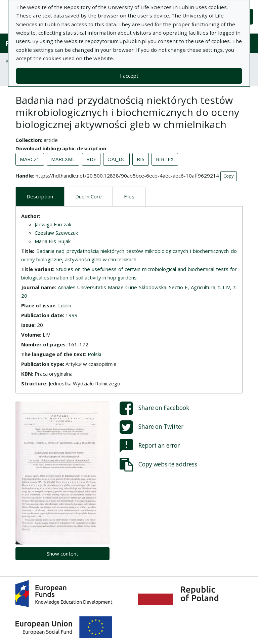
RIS (141, 159)
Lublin (65, 305)
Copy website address (158, 465)
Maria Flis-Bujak (53, 241)
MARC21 (30, 159)
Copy (229, 176)
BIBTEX (165, 159)
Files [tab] (129, 196)
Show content (62, 554)
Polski (94, 354)
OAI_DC (116, 159)
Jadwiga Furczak (53, 224)
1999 (72, 315)
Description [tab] (40, 196)
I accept (129, 76)
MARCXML (63, 159)
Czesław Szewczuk (56, 233)
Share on (154, 408)
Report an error (150, 446)
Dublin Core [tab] (89, 196)
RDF (91, 159)
